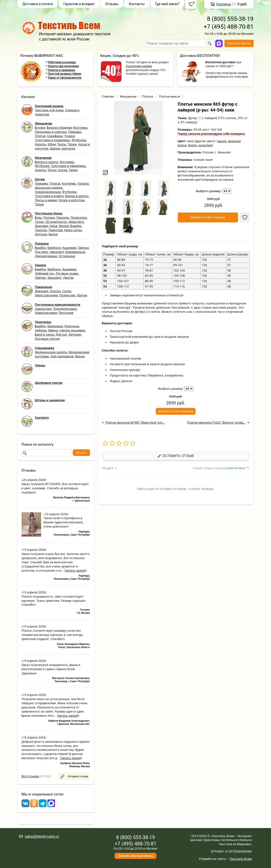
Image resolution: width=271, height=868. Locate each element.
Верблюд (54, 248)
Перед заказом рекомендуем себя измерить (212, 134)
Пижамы (75, 132)
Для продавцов (62, 356)
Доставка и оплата (38, 4)
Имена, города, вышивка (67, 330)
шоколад (205, 145)
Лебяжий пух (45, 273)
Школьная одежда (49, 188)
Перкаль (63, 218)
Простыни (66, 313)
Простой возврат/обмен (65, 74)
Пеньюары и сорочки (51, 132)
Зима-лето (76, 222)
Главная (108, 96)
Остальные (67, 256)
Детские (75, 334)
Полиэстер (67, 295)
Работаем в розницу (62, 62)
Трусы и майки (46, 200)
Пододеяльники (65, 309)
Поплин (49, 218)
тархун (222, 141)
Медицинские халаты (51, 352)
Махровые (55, 326)
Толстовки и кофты (49, 196)
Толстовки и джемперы (53, 140)
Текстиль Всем (241, 859)
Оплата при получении (63, 66)
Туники (69, 136)
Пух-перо (42, 252)
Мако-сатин (73, 230)
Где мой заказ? (167, 4)
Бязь (39, 218)
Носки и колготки (71, 200)
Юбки (52, 144)
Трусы (62, 144)
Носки (63, 170)
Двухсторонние (47, 295)
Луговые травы (67, 273)
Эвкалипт (57, 252)
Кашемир (69, 248)
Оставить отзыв (176, 456)
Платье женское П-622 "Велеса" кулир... (217, 422)
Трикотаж (56, 230)
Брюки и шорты (47, 162)
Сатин (40, 222)
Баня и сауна (45, 334)
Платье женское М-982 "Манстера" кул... (135, 422)
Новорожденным (48, 192)
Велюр (64, 226)
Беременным (76, 252)
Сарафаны (55, 136)
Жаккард (42, 226)
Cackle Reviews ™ (237, 468)
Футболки (79, 140)
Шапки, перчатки (62, 148)
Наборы (41, 330)
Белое (53, 234)
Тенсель (41, 230)
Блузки (40, 128)
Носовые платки (47, 339)
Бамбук (76, 226)
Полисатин (79, 218)
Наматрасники (46, 313)
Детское (41, 234)
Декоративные (46, 256)
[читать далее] (75, 571)
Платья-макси (169, 96)
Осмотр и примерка (61, 70)
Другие (68, 278)
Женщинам (128, 96)
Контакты (137, 4)
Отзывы (112, 4)
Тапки (72, 144)
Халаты (41, 144)
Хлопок (55, 291)
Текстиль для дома (49, 110)
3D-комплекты (56, 222)
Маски (80, 356)
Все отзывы (30, 776)
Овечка (83, 248)
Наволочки (43, 309)
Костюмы (80, 128)
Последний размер (139, 66)
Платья (40, 136)
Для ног (61, 334)
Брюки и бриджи (59, 128)
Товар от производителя (65, 78)
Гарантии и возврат (79, 4)
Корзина (224, 4)
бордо (193, 145)
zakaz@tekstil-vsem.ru (42, 836)
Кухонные (72, 326)
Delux (54, 226)
